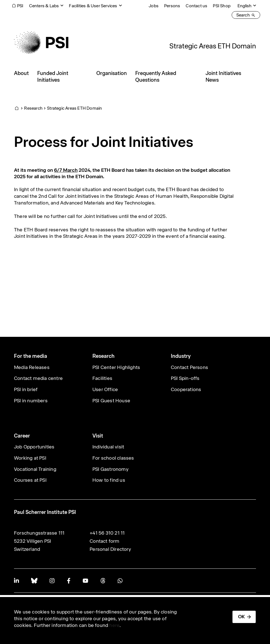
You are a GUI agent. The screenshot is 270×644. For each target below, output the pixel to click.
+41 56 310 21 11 (107, 533)
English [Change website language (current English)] (245, 6)
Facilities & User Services (93, 6)
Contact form (104, 541)
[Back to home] (41, 43)
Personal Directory (110, 549)
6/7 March (66, 170)
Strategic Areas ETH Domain (213, 46)
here (114, 625)
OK (241, 617)
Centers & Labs (44, 6)
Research (33, 108)
